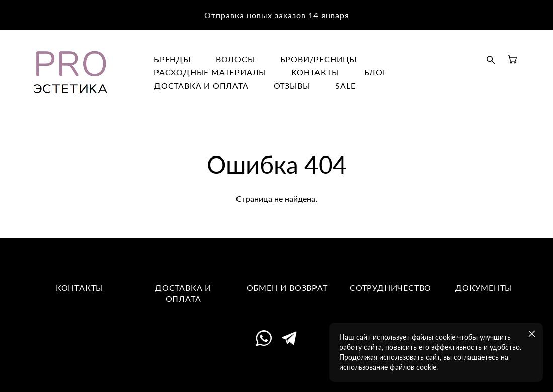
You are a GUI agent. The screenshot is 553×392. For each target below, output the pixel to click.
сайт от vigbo (276, 369)
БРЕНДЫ (172, 59)
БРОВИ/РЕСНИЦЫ (319, 59)
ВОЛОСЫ (235, 59)
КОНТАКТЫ (315, 72)
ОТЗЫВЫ (292, 86)
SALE (345, 86)
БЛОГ (376, 72)
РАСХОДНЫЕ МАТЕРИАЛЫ (210, 72)
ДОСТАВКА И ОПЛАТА (201, 86)
